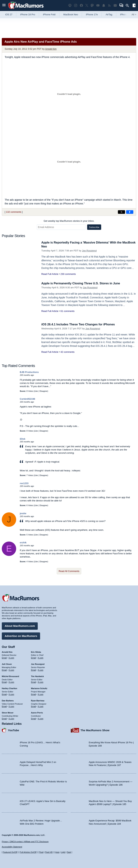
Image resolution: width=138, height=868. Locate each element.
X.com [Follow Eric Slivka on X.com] (41, 658)
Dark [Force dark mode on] (69, 852)
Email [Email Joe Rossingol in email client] (34, 670)
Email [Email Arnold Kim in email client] (4, 658)
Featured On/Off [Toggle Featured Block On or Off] (10, 852)
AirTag (109, 14)
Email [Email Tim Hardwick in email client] (34, 682)
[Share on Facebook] (130, 212)
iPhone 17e (92, 14)
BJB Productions (29, 372)
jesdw (23, 513)
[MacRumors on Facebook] (81, 5)
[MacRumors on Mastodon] (92, 5)
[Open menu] (4, 5)
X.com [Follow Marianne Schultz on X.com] (41, 694)
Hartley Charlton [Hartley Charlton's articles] (10, 688)
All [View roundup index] (134, 14)
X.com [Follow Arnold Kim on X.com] (11, 658)
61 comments (67, 311)
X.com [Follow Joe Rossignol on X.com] (41, 670)
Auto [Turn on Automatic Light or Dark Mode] (57, 852)
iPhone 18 (126, 14)
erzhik (23, 543)
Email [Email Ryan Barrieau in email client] (34, 706)
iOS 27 (9, 14)
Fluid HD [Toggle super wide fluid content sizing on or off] (49, 852)
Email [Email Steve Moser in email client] (4, 718)
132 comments (14, 212)
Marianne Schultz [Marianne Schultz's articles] (39, 688)
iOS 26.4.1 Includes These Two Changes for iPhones (79, 324)
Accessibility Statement (12, 847)
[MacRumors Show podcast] (70, 5)
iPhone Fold (49, 14)
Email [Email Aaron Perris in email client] (34, 718)
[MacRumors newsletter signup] (115, 5)
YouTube (13, 730)
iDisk (23, 439)
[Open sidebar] (134, 6)
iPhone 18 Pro (28, 14)
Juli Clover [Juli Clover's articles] (7, 664)
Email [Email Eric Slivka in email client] (34, 658)
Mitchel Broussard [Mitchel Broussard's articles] (10, 676)
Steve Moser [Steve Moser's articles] (8, 713)
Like (36, 391)
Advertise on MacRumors (21, 636)
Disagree (43, 391)
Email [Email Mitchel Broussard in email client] (4, 682)
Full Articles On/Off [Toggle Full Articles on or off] (28, 852)
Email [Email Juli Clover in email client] (4, 670)
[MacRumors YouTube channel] (98, 5)
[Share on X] (121, 212)
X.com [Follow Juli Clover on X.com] (11, 670)
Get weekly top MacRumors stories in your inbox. (69, 221)
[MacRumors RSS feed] (109, 5)
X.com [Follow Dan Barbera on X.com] (11, 706)
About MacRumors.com (20, 626)
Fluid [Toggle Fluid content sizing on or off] (41, 852)
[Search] (129, 6)
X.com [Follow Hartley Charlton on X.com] (11, 694)
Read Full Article (50, 274)
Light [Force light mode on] (63, 852)
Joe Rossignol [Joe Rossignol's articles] (38, 664)
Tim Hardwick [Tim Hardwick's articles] (37, 676)
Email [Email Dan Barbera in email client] (4, 706)
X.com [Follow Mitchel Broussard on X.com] (11, 682)
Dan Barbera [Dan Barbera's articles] (8, 700)
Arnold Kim (51, 49)
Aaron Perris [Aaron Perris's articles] (37, 713)
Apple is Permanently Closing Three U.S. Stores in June (82, 283)
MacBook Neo (71, 14)
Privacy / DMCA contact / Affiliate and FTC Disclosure (25, 842)
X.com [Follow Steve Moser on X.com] (11, 718)
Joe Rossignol (89, 251)
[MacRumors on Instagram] (76, 5)
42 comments (67, 352)
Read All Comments (69, 571)
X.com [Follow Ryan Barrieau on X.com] (41, 706)
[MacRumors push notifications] (104, 5)
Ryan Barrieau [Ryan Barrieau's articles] (38, 700)
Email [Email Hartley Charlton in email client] (4, 694)
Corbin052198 (27, 399)
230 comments (68, 274)
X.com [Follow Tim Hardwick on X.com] (41, 682)
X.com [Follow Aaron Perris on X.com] (41, 718)
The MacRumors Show (95, 730)
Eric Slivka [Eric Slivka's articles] (36, 652)
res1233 (24, 483)
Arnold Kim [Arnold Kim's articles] (7, 652)
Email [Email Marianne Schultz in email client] (34, 694)
